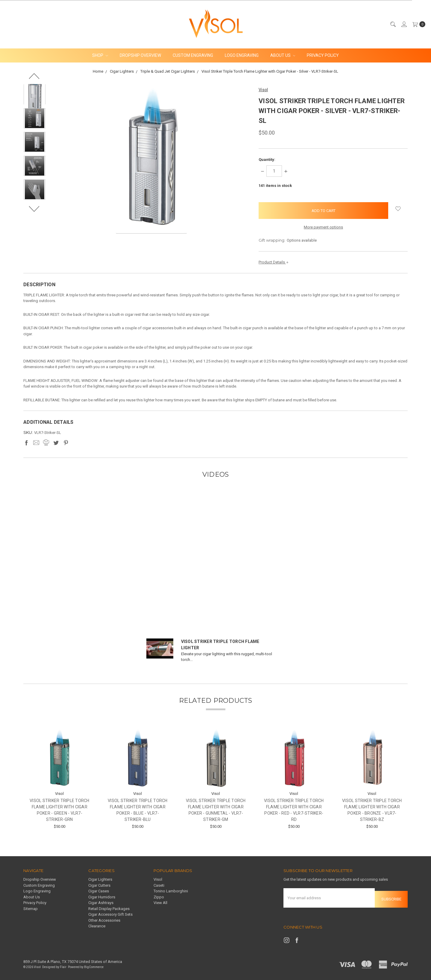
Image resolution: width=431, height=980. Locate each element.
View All (160, 903)
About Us (283, 55)
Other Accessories (104, 920)
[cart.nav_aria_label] (418, 24)
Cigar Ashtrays (101, 903)
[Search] (393, 24)
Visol (158, 879)
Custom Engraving (193, 55)
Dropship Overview (140, 55)
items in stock (275, 186)
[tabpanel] (59, 779)
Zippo (159, 897)
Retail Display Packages (109, 909)
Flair (63, 964)
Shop (100, 55)
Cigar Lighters (100, 879)
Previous (35, 76)
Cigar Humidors (102, 897)
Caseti (159, 885)
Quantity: (267, 160)
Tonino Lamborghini (171, 891)
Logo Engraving (242, 55)
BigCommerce (94, 964)
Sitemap (31, 909)
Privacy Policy (323, 55)
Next (35, 209)
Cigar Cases (99, 891)
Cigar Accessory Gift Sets (110, 914)
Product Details (274, 262)
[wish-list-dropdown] (398, 209)
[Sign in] (404, 24)
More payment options (323, 227)
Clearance (97, 926)
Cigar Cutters (99, 885)
